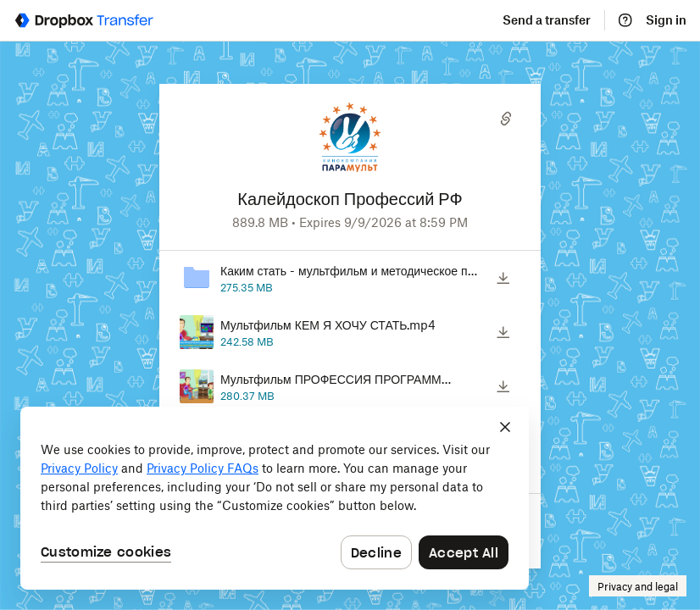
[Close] (505, 427)
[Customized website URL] (350, 179)
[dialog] (275, 498)
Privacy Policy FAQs (203, 468)
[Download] (503, 278)
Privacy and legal (638, 587)
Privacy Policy (79, 468)
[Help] (625, 20)
